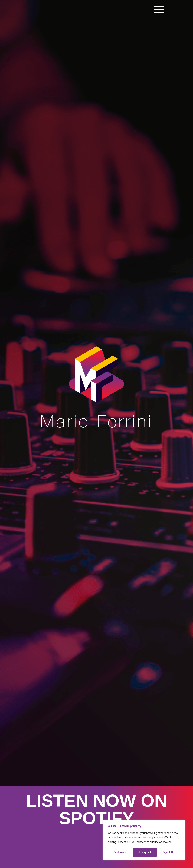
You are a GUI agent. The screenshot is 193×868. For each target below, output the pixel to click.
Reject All (145, 852)
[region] (144, 841)
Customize (120, 852)
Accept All (169, 852)
